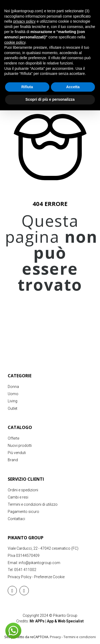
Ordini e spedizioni (23, 490)
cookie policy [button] (15, 42)
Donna (13, 387)
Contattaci (16, 519)
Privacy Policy (20, 577)
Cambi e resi (18, 497)
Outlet (13, 408)
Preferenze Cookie (49, 577)
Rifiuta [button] (27, 87)
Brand (13, 460)
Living (13, 401)
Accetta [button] (73, 87)
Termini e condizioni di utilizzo (33, 504)
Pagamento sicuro (23, 512)
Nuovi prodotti (20, 445)
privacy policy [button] (24, 21)
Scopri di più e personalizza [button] (50, 99)
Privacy (55, 637)
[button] (13, 631)
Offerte (13, 438)
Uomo (13, 394)
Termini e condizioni (80, 637)
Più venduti (17, 453)
